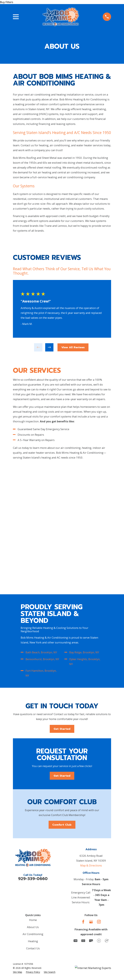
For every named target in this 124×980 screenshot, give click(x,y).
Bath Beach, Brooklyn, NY (41, 528)
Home (33, 796)
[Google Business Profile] (91, 798)
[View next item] (49, 347)
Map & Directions (91, 742)
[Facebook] (83, 798)
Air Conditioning (33, 811)
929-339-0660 (33, 755)
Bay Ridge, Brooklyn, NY (84, 528)
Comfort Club (62, 701)
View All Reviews (73, 347)
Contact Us (33, 825)
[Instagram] (99, 798)
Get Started (62, 604)
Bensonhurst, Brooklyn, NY (42, 534)
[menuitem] (18, 849)
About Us (33, 803)
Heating (33, 818)
